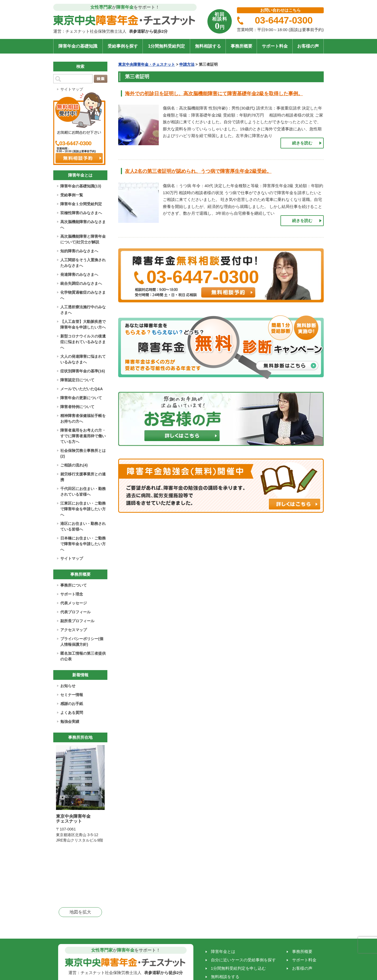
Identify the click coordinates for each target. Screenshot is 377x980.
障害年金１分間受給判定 (81, 204)
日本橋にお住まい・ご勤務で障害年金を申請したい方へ (83, 544)
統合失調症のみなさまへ (81, 283)
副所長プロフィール (77, 621)
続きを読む (302, 143)
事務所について (74, 585)
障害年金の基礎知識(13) (81, 186)
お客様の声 (308, 46)
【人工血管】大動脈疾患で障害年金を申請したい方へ (83, 324)
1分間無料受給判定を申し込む (238, 968)
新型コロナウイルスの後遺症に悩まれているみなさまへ (83, 342)
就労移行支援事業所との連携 (83, 477)
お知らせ (68, 686)
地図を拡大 (80, 912)
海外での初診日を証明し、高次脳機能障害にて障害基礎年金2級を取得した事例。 (214, 94)
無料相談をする (225, 977)
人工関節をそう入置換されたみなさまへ (83, 263)
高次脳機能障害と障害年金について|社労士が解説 (83, 239)
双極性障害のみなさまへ (81, 213)
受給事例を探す (123, 46)
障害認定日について (77, 380)
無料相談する (208, 46)
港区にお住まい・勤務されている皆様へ (83, 526)
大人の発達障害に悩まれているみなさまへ (83, 359)
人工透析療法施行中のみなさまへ (83, 310)
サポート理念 (72, 594)
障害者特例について (77, 407)
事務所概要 (242, 46)
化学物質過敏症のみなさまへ (83, 295)
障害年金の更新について (81, 398)
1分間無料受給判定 (166, 46)
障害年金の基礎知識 (78, 46)
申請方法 (187, 64)
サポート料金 (275, 46)
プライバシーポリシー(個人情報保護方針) (82, 642)
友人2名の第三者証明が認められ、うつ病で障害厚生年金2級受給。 (198, 171)
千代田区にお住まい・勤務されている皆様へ (83, 491)
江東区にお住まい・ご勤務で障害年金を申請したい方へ (83, 509)
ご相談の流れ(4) (74, 465)
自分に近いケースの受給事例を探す (243, 960)
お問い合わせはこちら (280, 10)
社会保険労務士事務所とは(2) (83, 453)
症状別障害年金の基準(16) (83, 371)
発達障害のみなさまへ (79, 274)
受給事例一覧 (72, 195)
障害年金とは (223, 951)
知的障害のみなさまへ (79, 251)
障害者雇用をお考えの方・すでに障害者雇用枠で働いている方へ (83, 436)
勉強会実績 (70, 721)
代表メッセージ (74, 603)
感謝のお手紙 (72, 704)
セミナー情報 (72, 695)
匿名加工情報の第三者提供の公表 (83, 656)
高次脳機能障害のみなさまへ (83, 225)
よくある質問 (72, 713)
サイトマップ (72, 89)
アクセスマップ (74, 630)
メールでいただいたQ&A (82, 389)
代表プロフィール (75, 612)
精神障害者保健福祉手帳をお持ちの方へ (83, 418)
